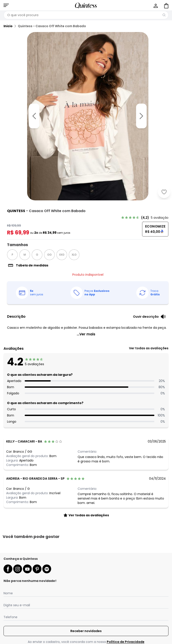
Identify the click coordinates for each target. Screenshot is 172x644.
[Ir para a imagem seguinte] (141, 116)
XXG (62, 255)
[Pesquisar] (164, 15)
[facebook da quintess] (8, 569)
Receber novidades (86, 631)
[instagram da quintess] (18, 569)
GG (49, 255)
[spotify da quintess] (47, 569)
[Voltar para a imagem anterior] (34, 116)
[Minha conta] (155, 5)
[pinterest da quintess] (37, 569)
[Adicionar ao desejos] (164, 192)
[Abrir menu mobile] (6, 5)
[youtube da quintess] (27, 569)
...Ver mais (86, 334)
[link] (145, 218)
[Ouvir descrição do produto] (149, 317)
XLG (74, 255)
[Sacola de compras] (166, 5)
